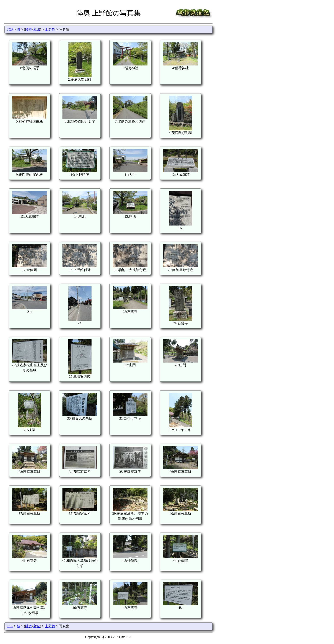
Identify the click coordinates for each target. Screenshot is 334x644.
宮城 (36, 29)
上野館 (50, 29)
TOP (10, 29)
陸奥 (29, 29)
